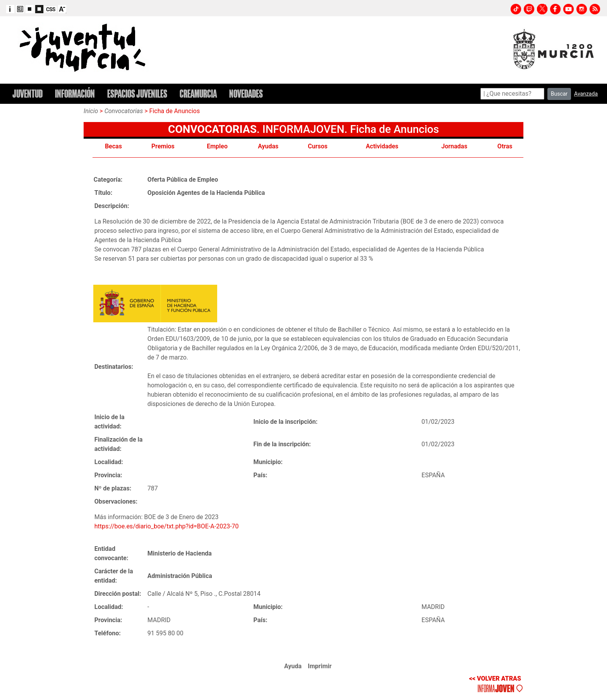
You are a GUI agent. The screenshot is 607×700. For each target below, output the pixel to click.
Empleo (217, 146)
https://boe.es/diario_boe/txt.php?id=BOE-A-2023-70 (167, 526)
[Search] (512, 94)
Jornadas (454, 146)
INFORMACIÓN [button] (75, 94)
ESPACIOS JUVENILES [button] (137, 94)
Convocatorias (124, 111)
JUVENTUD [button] (27, 94)
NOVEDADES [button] (246, 94)
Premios (163, 146)
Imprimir (320, 666)
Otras (505, 146)
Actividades (382, 146)
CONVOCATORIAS (212, 129)
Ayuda (293, 666)
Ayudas (268, 146)
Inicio (91, 111)
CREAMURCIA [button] (198, 94)
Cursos (318, 146)
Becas (113, 146)
